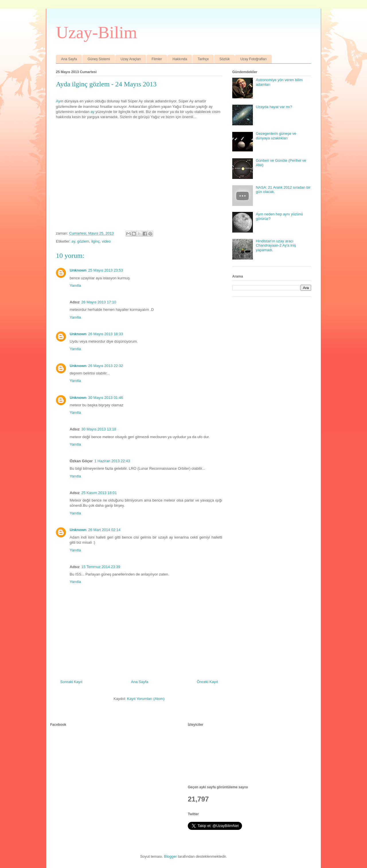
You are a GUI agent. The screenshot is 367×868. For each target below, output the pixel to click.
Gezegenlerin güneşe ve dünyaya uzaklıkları (276, 136)
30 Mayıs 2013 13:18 (99, 429)
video (106, 241)
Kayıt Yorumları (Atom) (146, 699)
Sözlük (225, 59)
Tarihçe (203, 59)
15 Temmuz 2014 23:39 (101, 567)
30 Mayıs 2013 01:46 (106, 398)
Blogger (170, 856)
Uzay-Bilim (96, 32)
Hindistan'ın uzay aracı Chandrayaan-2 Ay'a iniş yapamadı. (276, 245)
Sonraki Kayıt (71, 682)
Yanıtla (75, 285)
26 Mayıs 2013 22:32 (106, 366)
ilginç (95, 241)
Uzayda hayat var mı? (274, 107)
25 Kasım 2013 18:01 (99, 493)
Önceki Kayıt (207, 682)
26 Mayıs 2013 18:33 (106, 334)
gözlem (83, 241)
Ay (58, 101)
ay (93, 112)
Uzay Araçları (131, 59)
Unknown (78, 270)
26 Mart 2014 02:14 (105, 530)
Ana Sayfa (69, 59)
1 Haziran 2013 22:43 (112, 461)
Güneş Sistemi (99, 59)
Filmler (157, 59)
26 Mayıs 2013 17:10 (99, 302)
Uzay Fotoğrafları (253, 59)
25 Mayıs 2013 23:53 (106, 270)
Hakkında (180, 59)
